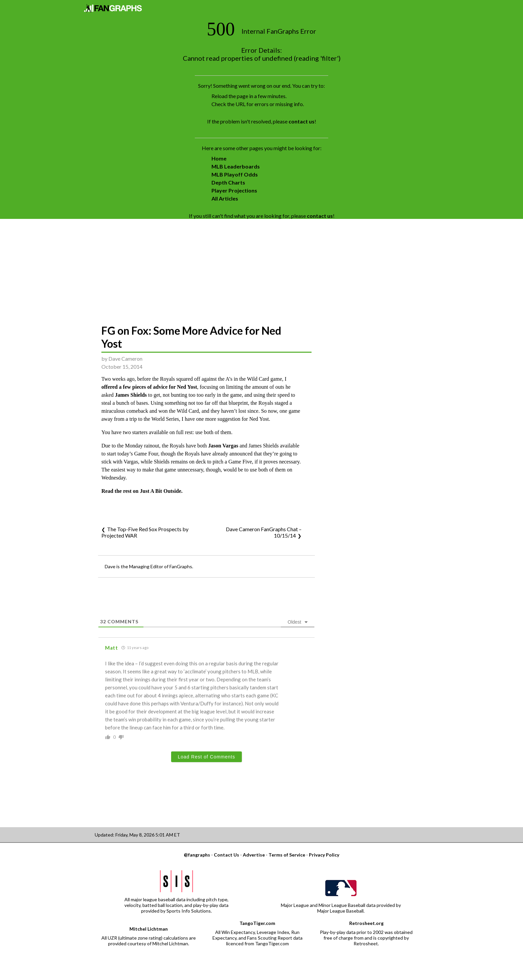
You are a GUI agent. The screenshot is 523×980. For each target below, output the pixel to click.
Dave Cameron (125, 359)
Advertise (254, 855)
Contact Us (226, 855)
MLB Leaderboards (236, 166)
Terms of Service (287, 855)
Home (219, 158)
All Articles (225, 198)
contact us (302, 121)
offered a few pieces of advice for (139, 387)
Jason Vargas (223, 446)
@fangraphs (197, 855)
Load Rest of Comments (206, 757)
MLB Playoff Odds (235, 174)
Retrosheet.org (366, 923)
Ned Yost (187, 387)
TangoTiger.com (257, 923)
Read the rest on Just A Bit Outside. (142, 491)
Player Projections (234, 190)
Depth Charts (228, 182)
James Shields (131, 395)
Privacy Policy (324, 855)
